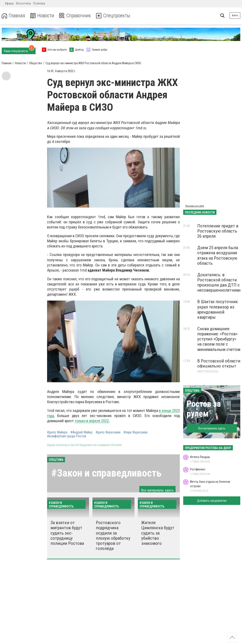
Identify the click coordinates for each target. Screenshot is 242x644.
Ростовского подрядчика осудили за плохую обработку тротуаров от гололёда (113, 536)
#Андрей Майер (81, 432)
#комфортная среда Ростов (67, 436)
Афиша (9, 3)
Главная (13, 16)
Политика (39, 3)
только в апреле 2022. (92, 421)
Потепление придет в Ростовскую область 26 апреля (218, 231)
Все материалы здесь (157, 490)
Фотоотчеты (23, 3)
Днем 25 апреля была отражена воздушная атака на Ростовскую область (218, 255)
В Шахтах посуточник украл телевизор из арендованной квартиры (218, 309)
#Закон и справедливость (106, 473)
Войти (235, 15)
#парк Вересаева (135, 432)
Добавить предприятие (212, 501)
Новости (42, 16)
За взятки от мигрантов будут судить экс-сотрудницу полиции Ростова (67, 533)
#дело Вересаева (108, 432)
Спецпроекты (114, 16)
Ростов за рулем (204, 409)
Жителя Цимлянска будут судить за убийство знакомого (158, 533)
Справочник (75, 16)
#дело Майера (57, 432)
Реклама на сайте (195, 206)
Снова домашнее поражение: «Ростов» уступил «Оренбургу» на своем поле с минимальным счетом (219, 339)
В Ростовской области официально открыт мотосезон (219, 366)
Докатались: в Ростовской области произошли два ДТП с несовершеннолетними (220, 282)
